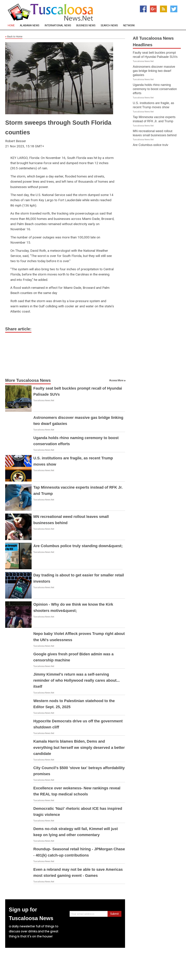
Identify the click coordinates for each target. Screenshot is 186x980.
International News (58, 26)
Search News (109, 26)
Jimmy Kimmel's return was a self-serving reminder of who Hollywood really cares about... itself (77, 680)
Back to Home (14, 37)
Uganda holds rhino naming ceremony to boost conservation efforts (155, 89)
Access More (116, 380)
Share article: (18, 329)
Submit (114, 914)
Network (129, 26)
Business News (86, 26)
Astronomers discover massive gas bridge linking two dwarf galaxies (154, 71)
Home (11, 26)
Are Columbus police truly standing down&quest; (78, 546)
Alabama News (30, 26)
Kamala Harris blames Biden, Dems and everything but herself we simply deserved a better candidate (79, 747)
